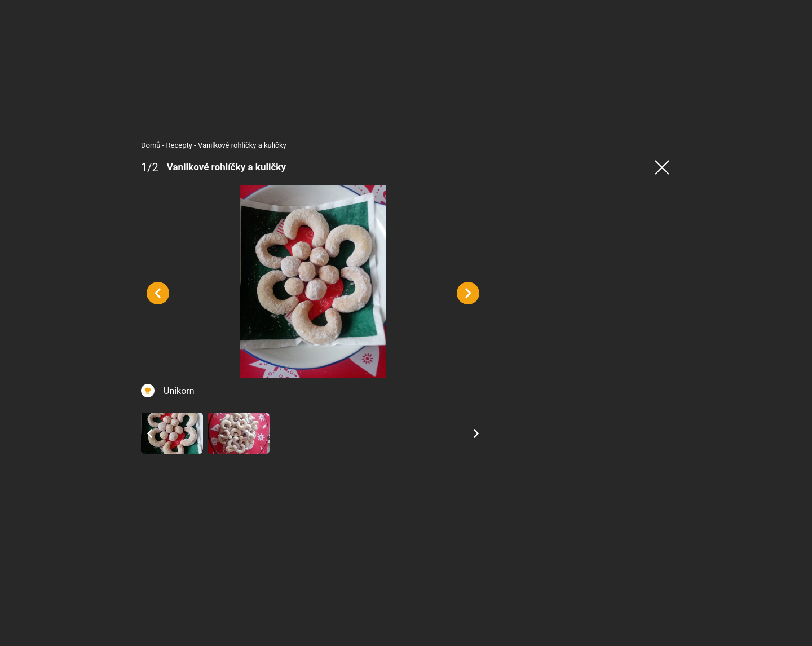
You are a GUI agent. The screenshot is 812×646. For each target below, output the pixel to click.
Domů (128, 145)
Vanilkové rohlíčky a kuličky (220, 145)
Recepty (157, 145)
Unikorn (156, 416)
